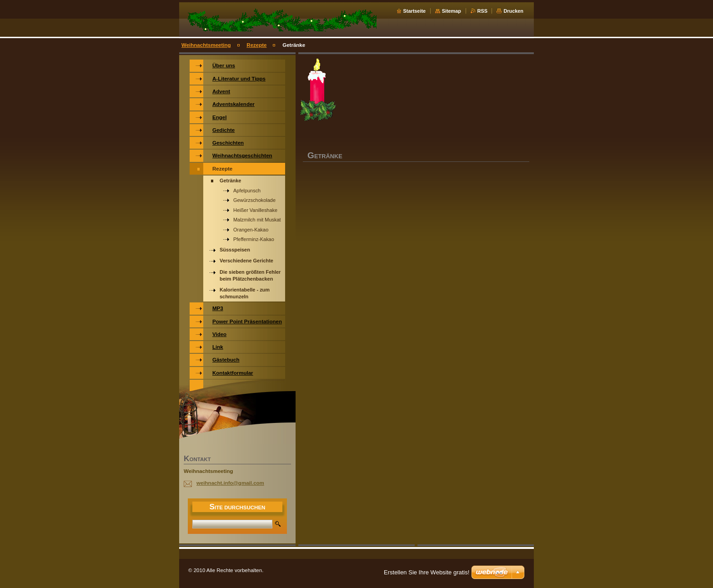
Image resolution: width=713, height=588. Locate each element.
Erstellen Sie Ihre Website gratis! (427, 572)
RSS (482, 11)
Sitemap (452, 11)
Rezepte (256, 45)
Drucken (513, 11)
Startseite (415, 11)
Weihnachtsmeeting (206, 45)
